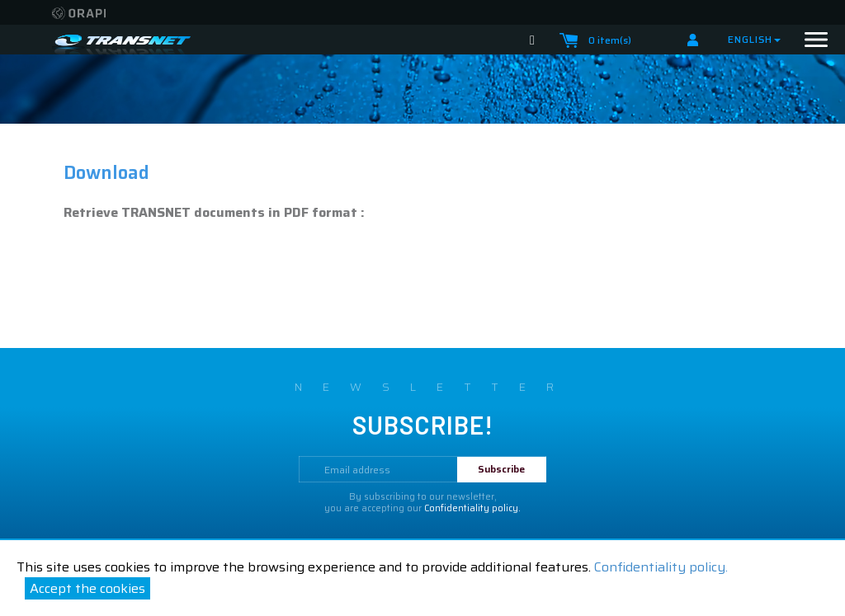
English (754, 39)
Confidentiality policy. (661, 567)
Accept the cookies (87, 588)
